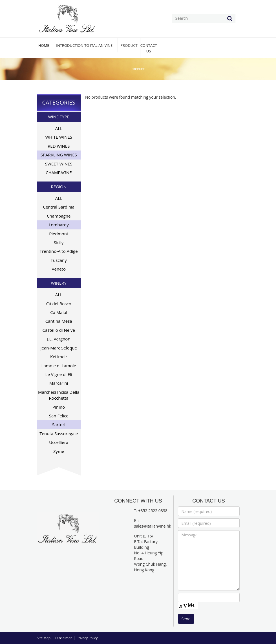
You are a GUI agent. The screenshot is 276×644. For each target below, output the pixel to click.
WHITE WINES (59, 137)
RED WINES (59, 146)
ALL (59, 128)
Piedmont (59, 234)
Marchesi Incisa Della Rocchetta (59, 395)
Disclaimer (64, 638)
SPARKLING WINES (59, 155)
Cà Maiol (59, 312)
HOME (44, 45)
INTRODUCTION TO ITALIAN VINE (84, 45)
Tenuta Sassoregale (59, 433)
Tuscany (59, 260)
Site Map (44, 638)
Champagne (59, 216)
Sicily (59, 242)
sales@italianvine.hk (153, 526)
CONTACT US (149, 48)
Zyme (59, 451)
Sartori (59, 424)
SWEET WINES (59, 164)
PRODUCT (129, 45)
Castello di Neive (59, 330)
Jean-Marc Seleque (59, 348)
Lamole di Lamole (59, 366)
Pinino (59, 407)
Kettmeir (59, 357)
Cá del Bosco (59, 304)
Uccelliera (59, 442)
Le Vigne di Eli (59, 374)
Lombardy (59, 225)
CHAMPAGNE (59, 172)
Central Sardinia (59, 207)
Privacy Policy (87, 638)
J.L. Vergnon (59, 339)
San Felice (59, 416)
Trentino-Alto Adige (59, 251)
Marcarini (59, 383)
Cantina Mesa (59, 321)
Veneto (59, 269)
